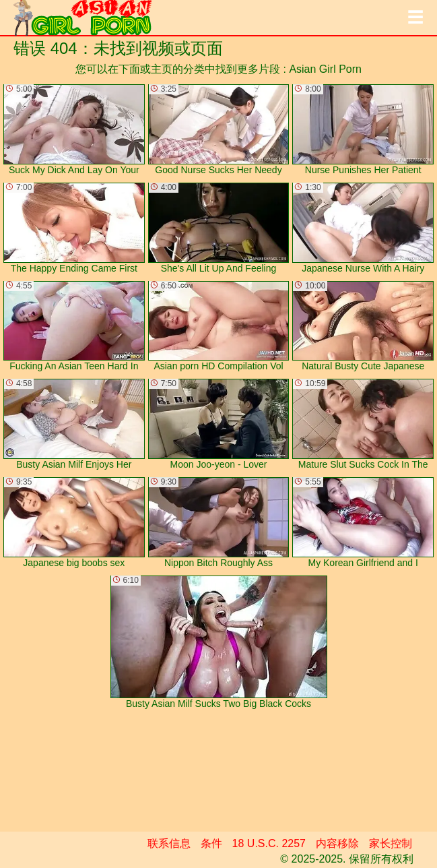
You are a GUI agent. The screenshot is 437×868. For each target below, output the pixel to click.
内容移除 (337, 843)
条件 (211, 843)
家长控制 (391, 843)
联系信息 (169, 843)
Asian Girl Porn (325, 69)
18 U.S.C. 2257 (269, 843)
